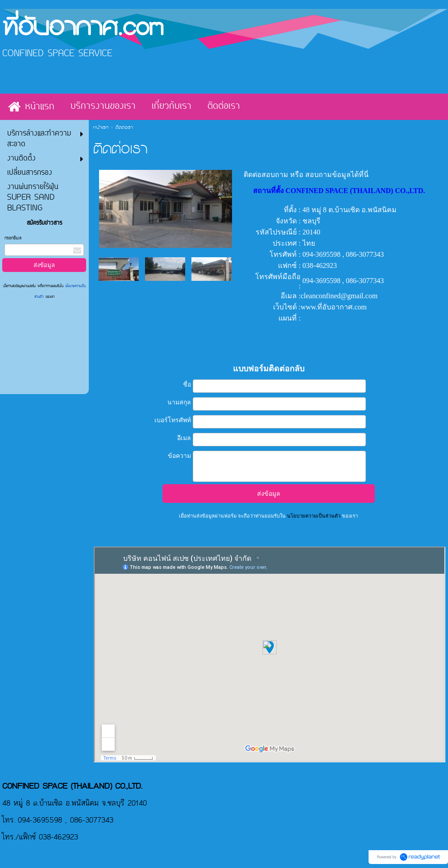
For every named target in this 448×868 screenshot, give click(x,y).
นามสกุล (179, 402)
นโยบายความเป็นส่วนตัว (314, 516)
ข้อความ (179, 456)
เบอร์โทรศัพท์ (173, 420)
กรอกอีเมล (13, 238)
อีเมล (184, 438)
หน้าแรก (101, 128)
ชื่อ (187, 384)
